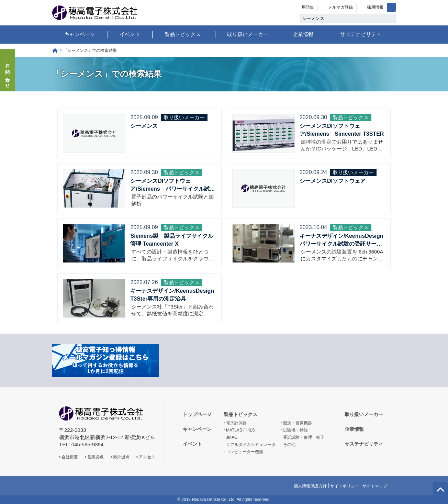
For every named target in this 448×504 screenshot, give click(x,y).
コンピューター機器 (245, 452)
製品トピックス (183, 34)
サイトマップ (375, 486)
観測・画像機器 (298, 423)
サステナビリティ (361, 34)
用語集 (308, 7)
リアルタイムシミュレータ (251, 445)
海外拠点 (121, 457)
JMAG (232, 437)
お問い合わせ (8, 74)
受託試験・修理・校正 (304, 437)
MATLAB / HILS (240, 430)
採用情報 (375, 7)
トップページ (55, 51)
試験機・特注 (295, 430)
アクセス (147, 457)
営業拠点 (96, 457)
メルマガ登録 (340, 7)
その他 (289, 445)
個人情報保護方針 (310, 486)
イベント (130, 34)
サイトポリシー (345, 486)
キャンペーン (80, 34)
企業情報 (303, 34)
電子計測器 (236, 423)
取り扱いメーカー (248, 34)
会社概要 (70, 457)
